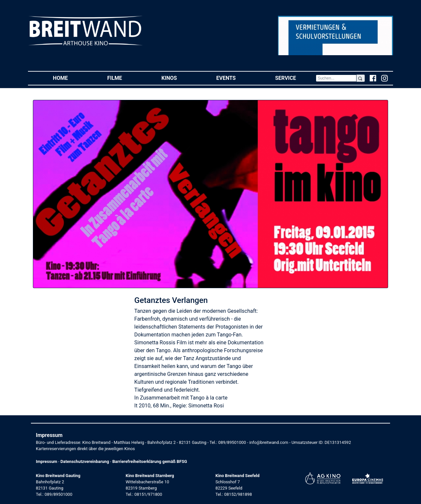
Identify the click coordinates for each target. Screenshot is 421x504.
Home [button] (70, 78)
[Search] (336, 78)
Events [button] (236, 78)
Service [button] (295, 78)
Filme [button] (124, 78)
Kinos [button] (179, 78)
